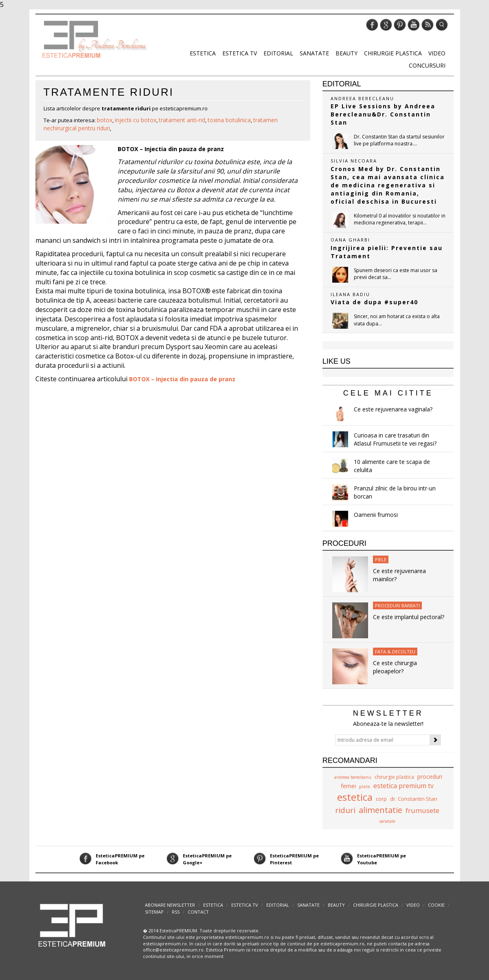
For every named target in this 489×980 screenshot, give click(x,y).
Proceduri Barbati (397, 605)
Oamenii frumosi (376, 515)
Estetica (203, 53)
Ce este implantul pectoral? (409, 617)
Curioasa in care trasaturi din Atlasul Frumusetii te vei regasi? (395, 439)
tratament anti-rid (182, 120)
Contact (198, 912)
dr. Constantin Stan (414, 799)
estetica (355, 797)
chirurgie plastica (394, 777)
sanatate (387, 821)
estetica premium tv (403, 786)
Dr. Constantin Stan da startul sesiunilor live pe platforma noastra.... (399, 140)
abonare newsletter (170, 905)
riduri (345, 810)
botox (105, 120)
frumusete (422, 810)
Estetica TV (240, 53)
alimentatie (380, 810)
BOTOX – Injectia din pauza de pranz (171, 149)
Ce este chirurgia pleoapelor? (395, 667)
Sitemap (154, 912)
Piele (381, 559)
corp (381, 799)
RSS (176, 912)
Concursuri (427, 65)
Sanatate (314, 53)
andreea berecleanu (353, 777)
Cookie (436, 905)
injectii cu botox (136, 120)
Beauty (346, 53)
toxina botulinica (229, 120)
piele (365, 786)
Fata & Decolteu (395, 652)
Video (437, 53)
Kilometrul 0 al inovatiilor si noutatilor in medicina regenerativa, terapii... (400, 219)
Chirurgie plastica (393, 53)
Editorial (278, 53)
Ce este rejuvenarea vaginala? (393, 409)
